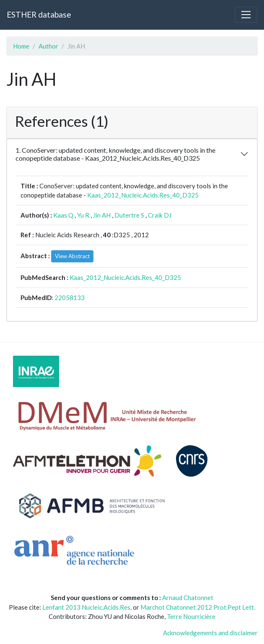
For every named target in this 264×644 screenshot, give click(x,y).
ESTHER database (39, 14)
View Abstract (72, 256)
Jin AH (102, 215)
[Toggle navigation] (246, 15)
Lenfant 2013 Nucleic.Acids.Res (86, 607)
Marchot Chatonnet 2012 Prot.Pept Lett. (198, 607)
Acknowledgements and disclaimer (210, 633)
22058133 (70, 298)
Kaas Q (63, 215)
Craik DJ (160, 215)
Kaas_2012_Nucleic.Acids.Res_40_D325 (143, 195)
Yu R (83, 215)
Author (48, 46)
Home (21, 46)
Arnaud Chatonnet (188, 598)
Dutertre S (129, 215)
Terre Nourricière (191, 616)
